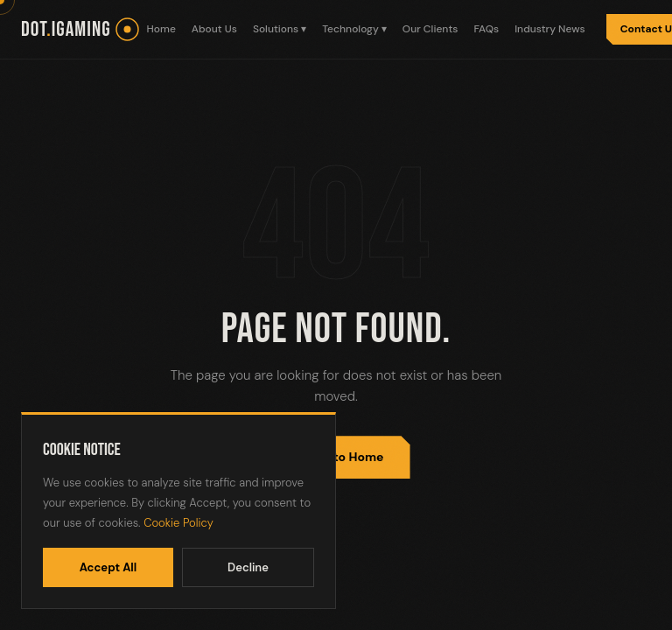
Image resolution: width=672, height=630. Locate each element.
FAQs (486, 29)
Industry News (550, 29)
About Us (214, 29)
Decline (248, 567)
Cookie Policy (178, 523)
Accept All (108, 567)
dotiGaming (66, 29)
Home (161, 29)
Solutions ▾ (280, 29)
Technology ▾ (354, 29)
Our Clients (430, 29)
